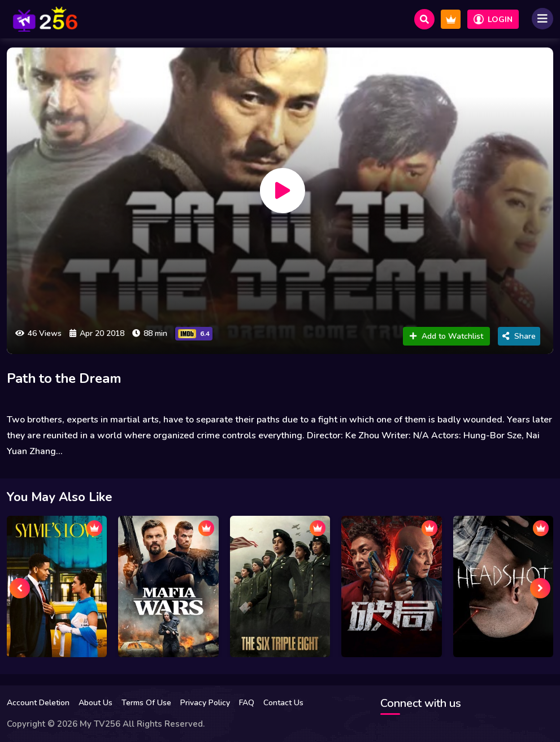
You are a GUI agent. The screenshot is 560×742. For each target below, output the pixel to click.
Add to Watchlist (446, 336)
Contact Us (283, 703)
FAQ (247, 703)
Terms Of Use (146, 703)
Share (519, 336)
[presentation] (20, 588)
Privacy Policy (205, 703)
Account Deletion (38, 703)
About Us (95, 703)
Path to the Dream (70, 378)
